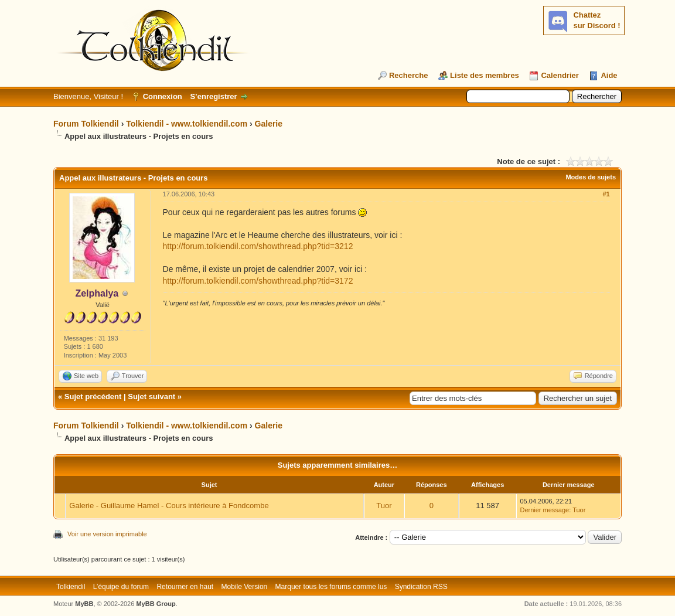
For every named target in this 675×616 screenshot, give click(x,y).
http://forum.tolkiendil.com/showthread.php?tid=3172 (258, 281)
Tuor (384, 506)
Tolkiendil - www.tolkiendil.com (187, 124)
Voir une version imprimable (107, 534)
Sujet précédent (93, 397)
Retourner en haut (185, 587)
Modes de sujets (591, 177)
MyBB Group (156, 604)
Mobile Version (245, 587)
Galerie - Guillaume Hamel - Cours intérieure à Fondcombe (169, 506)
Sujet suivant (151, 397)
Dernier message (544, 510)
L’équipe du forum (121, 587)
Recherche (408, 75)
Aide (609, 75)
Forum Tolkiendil (86, 124)
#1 (606, 194)
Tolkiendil (71, 587)
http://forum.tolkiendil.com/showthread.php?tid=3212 (258, 246)
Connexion (163, 96)
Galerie (269, 124)
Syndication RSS (421, 587)
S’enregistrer (213, 96)
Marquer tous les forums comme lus (331, 587)
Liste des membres (485, 75)
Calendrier (560, 75)
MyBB (84, 604)
